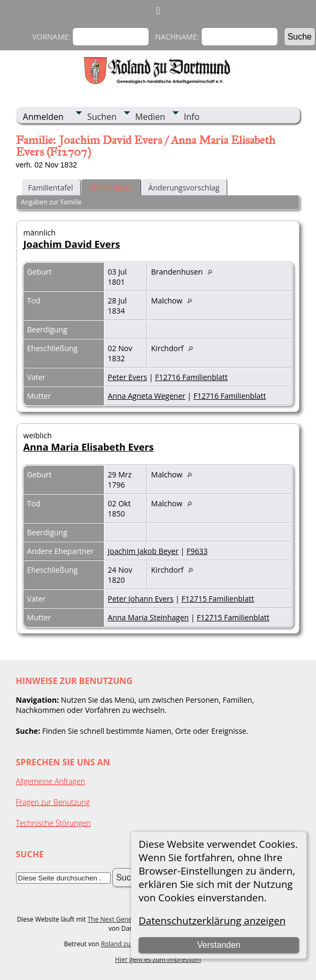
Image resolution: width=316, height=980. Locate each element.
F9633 (197, 551)
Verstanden (219, 945)
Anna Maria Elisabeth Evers (89, 447)
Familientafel (51, 188)
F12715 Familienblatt (218, 599)
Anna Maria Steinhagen (149, 617)
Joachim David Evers (72, 244)
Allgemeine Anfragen (51, 781)
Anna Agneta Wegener (147, 396)
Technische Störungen (53, 823)
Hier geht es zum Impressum (158, 959)
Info (192, 117)
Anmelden (43, 117)
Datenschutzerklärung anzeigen (212, 920)
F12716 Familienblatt (191, 377)
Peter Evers (128, 377)
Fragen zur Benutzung (53, 802)
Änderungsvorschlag (184, 188)
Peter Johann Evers (141, 599)
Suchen (102, 117)
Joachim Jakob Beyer (143, 551)
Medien (150, 117)
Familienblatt (110, 188)
